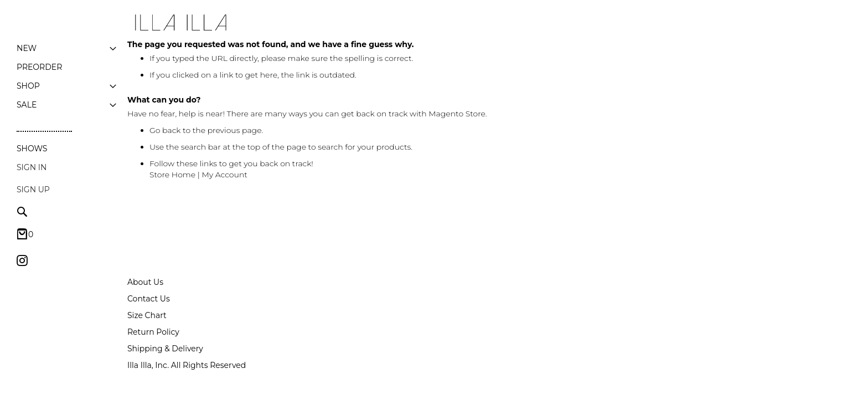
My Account (224, 175)
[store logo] (180, 23)
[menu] (66, 76)
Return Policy (153, 327)
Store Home (172, 175)
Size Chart (147, 310)
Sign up (33, 190)
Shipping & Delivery (165, 344)
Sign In (32, 167)
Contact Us (149, 294)
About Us (145, 277)
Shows (32, 149)
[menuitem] (27, 48)
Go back (165, 130)
